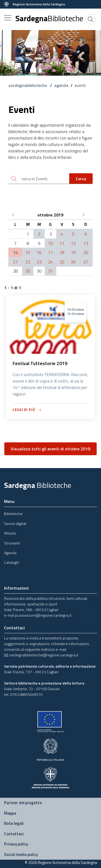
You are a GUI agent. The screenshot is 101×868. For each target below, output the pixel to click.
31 (50, 271)
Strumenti (12, 543)
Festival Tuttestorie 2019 (40, 363)
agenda (61, 85)
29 (28, 271)
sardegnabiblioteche (28, 85)
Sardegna (49, 18)
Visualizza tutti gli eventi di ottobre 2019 (50, 449)
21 (15, 262)
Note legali (14, 823)
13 (86, 243)
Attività (10, 533)
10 (50, 243)
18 (62, 252)
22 (28, 262)
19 (73, 252)
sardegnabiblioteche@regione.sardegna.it (41, 655)
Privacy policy (16, 844)
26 (73, 262)
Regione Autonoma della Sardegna (39, 4)
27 (86, 262)
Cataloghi (12, 562)
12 (73, 243)
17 (50, 252)
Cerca (81, 179)
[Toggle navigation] (8, 18)
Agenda (10, 553)
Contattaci (14, 834)
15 (28, 252)
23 (39, 262)
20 (86, 252)
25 (62, 262)
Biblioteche (13, 514)
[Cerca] (90, 19)
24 (50, 262)
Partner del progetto (23, 803)
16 (39, 252)
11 (62, 243)
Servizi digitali (15, 523)
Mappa (10, 813)
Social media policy (21, 854)
